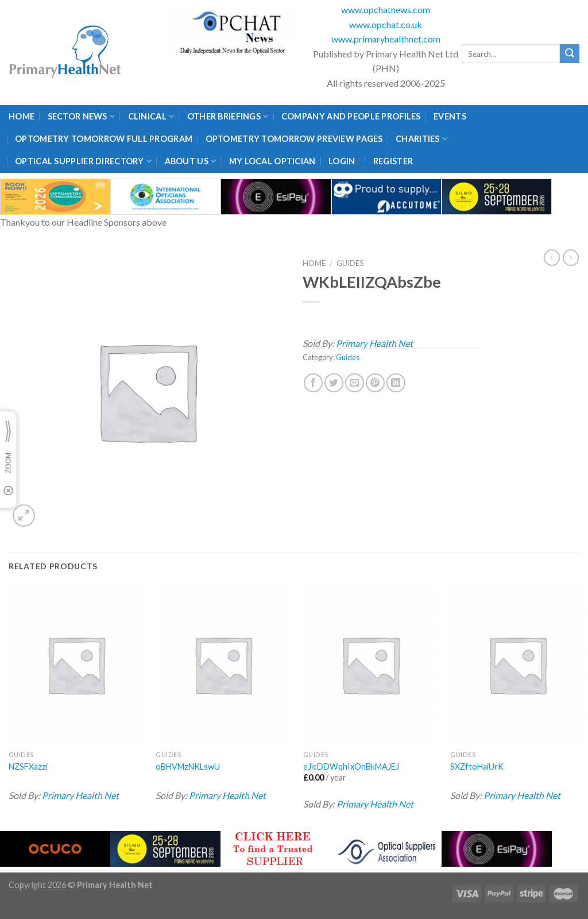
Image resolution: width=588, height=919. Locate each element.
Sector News (82, 116)
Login (342, 161)
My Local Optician (272, 161)
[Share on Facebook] (313, 383)
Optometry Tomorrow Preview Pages (294, 139)
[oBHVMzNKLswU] (223, 665)
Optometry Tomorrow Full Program (104, 139)
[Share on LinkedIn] (396, 383)
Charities (421, 139)
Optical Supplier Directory (83, 161)
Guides (350, 263)
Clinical (151, 116)
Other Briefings (228, 116)
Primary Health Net (374, 343)
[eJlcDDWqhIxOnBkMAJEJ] (370, 665)
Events (450, 116)
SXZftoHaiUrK (477, 767)
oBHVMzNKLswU (188, 767)
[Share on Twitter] (334, 383)
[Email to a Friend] (355, 383)
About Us (191, 161)
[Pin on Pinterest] (375, 383)
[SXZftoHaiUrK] (517, 665)
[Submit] (570, 54)
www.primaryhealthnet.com (386, 39)
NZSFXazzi (28, 767)
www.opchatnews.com (386, 9)
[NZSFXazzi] (76, 665)
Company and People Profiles (351, 116)
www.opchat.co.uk (386, 24)
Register (393, 161)
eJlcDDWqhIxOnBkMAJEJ (351, 767)
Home (22, 116)
